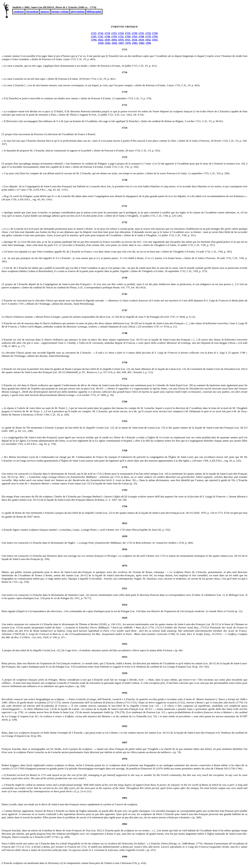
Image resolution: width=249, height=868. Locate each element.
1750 (114, 36)
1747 (100, 36)
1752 (121, 36)
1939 (101, 43)
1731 (141, 33)
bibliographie (94, 12)
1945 (114, 43)
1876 (121, 40)
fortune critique (60, 12)
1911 (128, 40)
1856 (114, 40)
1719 (107, 33)
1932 (148, 40)
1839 (107, 40)
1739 (155, 33)
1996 (148, 43)
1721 (114, 33)
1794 (94, 40)
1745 (94, 36)
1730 (134, 33)
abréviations (78, 12)
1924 (134, 40)
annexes (45, 12)
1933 (155, 40)
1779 (148, 36)
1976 (128, 43)
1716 (100, 33)
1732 (148, 33)
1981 (135, 43)
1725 (128, 33)
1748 (107, 36)
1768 (141, 36)
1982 (142, 43)
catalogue (19, 12)
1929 (141, 40)
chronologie (32, 12)
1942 (107, 43)
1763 (134, 36)
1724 (121, 33)
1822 (101, 40)
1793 (155, 36)
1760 (128, 36)
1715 (94, 33)
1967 (121, 43)
